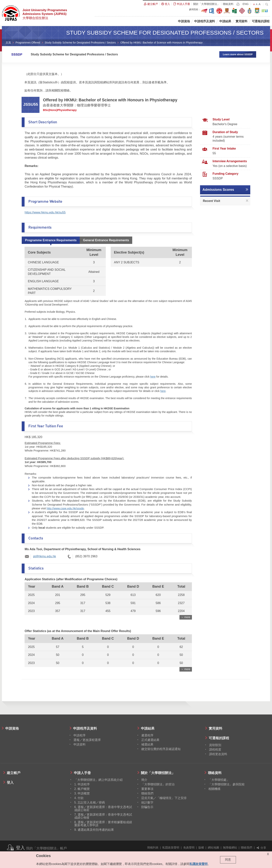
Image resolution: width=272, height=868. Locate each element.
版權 (201, 847)
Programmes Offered (28, 43)
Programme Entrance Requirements (51, 240)
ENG (246, 4)
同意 (228, 860)
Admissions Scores (218, 190)
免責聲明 (189, 847)
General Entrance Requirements (106, 240)
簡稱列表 (153, 847)
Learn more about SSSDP (238, 54)
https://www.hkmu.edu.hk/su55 (45, 212)
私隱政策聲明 (171, 847)
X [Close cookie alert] (268, 854)
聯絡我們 (246, 847)
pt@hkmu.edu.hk (44, 556)
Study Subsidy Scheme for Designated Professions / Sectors (80, 43)
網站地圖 (213, 847)
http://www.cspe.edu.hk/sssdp (65, 508)
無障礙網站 (230, 847)
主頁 (8, 43)
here (153, 377)
